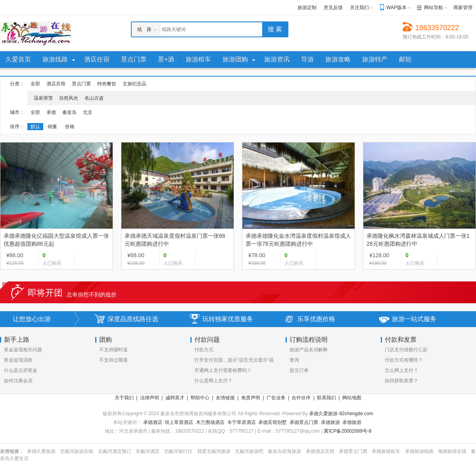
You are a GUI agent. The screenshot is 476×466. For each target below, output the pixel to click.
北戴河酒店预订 (115, 451)
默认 (35, 127)
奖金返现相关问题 (23, 350)
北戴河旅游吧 (249, 451)
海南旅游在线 (452, 451)
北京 (88, 112)
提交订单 (299, 370)
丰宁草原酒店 (242, 422)
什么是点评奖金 (21, 370)
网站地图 (352, 398)
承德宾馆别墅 (273, 422)
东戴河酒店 (148, 451)
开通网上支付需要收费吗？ (223, 370)
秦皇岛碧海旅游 (284, 451)
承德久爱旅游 (41, 451)
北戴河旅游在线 (77, 451)
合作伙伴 (301, 398)
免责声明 (251, 398)
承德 (51, 112)
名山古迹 (94, 98)
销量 (52, 127)
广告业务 (276, 398)
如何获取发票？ (401, 381)
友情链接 (225, 398)
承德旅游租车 (386, 451)
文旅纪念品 (134, 84)
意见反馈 (333, 8)
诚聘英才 (175, 398)
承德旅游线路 (419, 451)
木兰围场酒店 (210, 422)
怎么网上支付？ (401, 370)
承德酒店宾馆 (320, 451)
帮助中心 (200, 398)
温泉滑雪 (43, 98)
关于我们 (124, 398)
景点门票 (81, 84)
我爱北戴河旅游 (214, 451)
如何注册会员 (18, 381)
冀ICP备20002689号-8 (347, 431)
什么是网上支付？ (213, 381)
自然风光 (69, 98)
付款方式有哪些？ (404, 360)
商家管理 (463, 8)
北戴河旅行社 (178, 451)
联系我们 (326, 398)
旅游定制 (307, 8)
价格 (70, 127)
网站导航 (434, 8)
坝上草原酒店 (179, 422)
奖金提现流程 (18, 360)
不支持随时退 (113, 350)
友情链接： (12, 451)
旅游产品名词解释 (309, 350)
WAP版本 (396, 8)
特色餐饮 (107, 84)
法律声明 (150, 398)
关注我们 (359, 8)
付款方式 (204, 350)
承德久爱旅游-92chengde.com (341, 414)
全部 (35, 84)
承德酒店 (153, 422)
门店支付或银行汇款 (406, 350)
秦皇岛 (69, 112)
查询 (294, 360)
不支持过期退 (113, 360)
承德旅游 (330, 422)
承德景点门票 (304, 422)
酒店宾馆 (56, 84)
